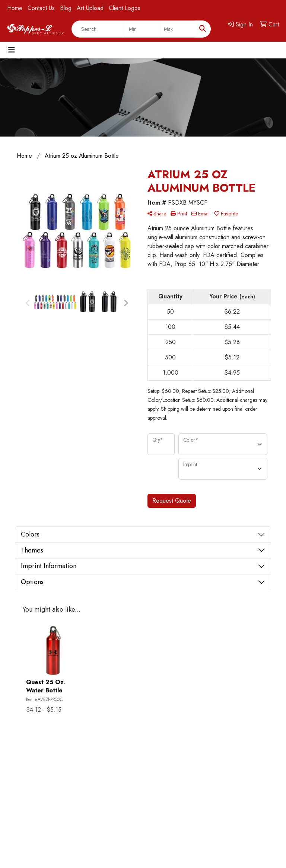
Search (22, 816)
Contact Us (41, 8)
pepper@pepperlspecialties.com (233, 808)
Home (15, 8)
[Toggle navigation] (12, 50)
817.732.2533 (255, 799)
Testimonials (73, 806)
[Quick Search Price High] (177, 29)
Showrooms (73, 796)
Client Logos (125, 8)
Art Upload (90, 8)
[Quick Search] (98, 29)
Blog (66, 8)
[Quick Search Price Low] (142, 29)
